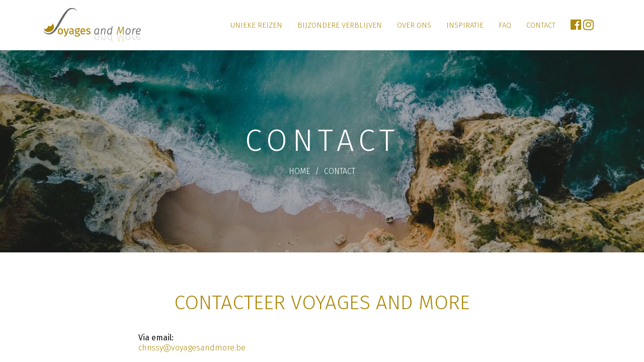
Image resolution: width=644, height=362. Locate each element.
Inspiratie (465, 25)
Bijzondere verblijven (340, 25)
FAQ (505, 25)
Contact (541, 25)
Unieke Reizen (256, 25)
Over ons (414, 25)
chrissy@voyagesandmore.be (192, 348)
